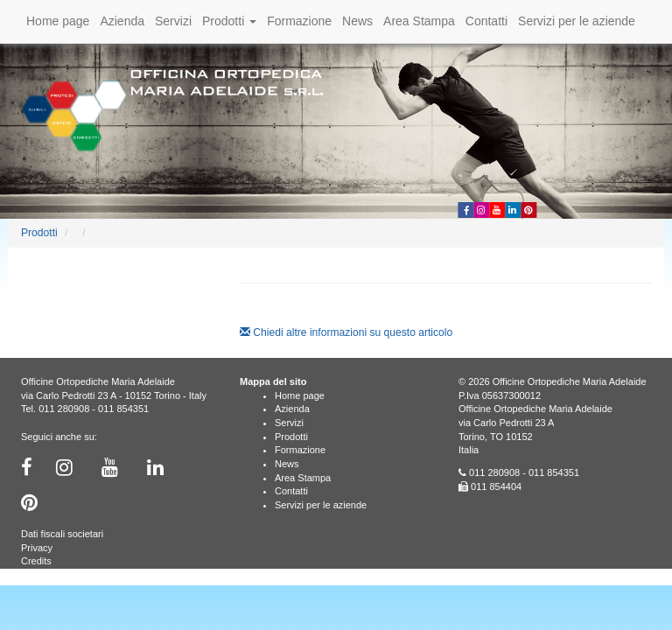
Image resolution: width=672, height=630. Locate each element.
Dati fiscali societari (62, 534)
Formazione (299, 21)
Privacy (37, 548)
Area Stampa (419, 21)
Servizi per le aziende (577, 21)
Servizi (173, 21)
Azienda (122, 21)
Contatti (486, 21)
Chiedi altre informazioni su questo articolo (346, 332)
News (357, 21)
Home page (58, 21)
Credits (36, 561)
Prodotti (229, 21)
